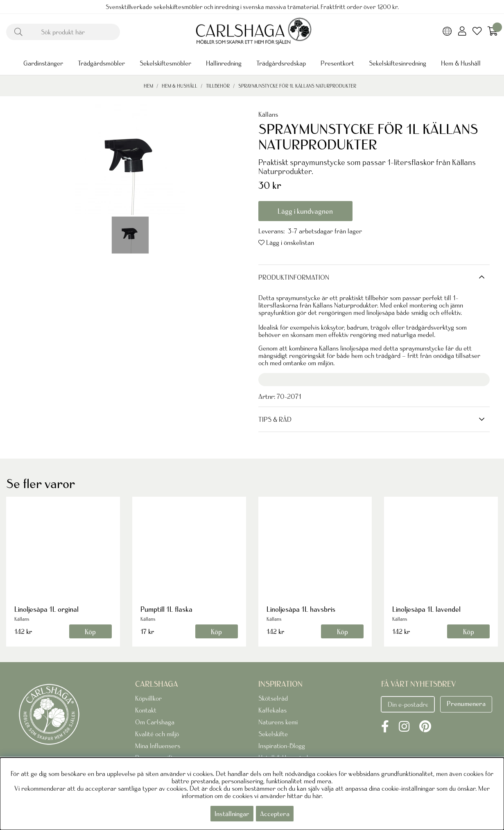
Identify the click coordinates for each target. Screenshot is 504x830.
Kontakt (146, 710)
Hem (148, 86)
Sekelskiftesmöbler (165, 63)
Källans (268, 114)
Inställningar (232, 814)
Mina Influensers (158, 746)
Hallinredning (224, 63)
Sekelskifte (273, 734)
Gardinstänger (43, 63)
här (317, 796)
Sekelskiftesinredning (398, 63)
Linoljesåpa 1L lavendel (426, 609)
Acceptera (275, 814)
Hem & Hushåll (461, 63)
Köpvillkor (148, 698)
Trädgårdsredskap (281, 63)
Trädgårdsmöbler (101, 63)
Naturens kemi (278, 722)
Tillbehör (218, 86)
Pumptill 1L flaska (166, 609)
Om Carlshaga (155, 722)
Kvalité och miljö (157, 734)
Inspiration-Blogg (282, 746)
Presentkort (337, 63)
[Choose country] (447, 32)
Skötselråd (273, 698)
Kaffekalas (272, 710)
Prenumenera (466, 703)
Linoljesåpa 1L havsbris (301, 609)
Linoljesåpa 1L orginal (46, 609)
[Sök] (63, 32)
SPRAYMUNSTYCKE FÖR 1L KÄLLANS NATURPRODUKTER (297, 86)
